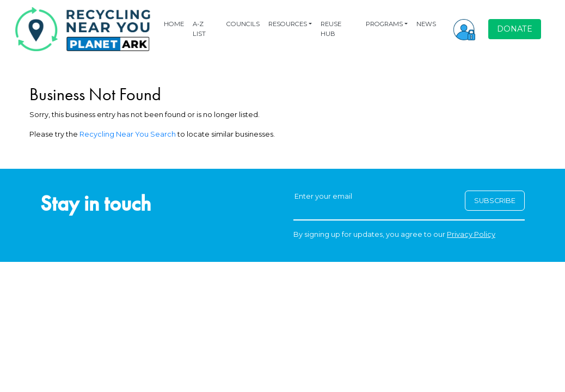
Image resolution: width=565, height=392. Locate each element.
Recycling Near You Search (128, 134)
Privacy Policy (471, 234)
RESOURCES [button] (288, 24)
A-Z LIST (199, 29)
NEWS (426, 24)
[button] (464, 29)
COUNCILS (243, 24)
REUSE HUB (331, 29)
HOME (174, 24)
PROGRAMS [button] (384, 24)
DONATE (515, 29)
